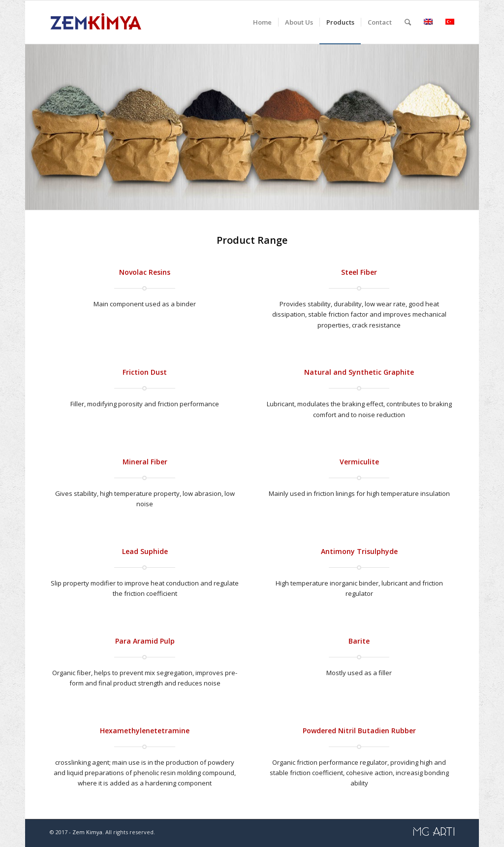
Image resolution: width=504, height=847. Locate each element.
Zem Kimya (87, 832)
